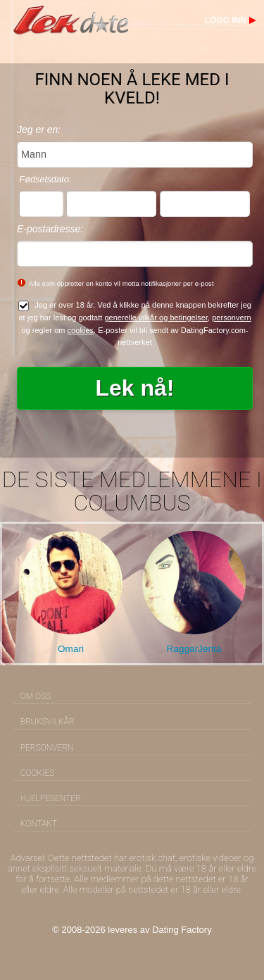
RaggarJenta (194, 649)
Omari (71, 649)
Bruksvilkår (48, 722)
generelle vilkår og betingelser (156, 318)
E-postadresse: (50, 229)
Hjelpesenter (51, 798)
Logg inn (226, 20)
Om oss (36, 696)
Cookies (37, 773)
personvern (231, 318)
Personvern (47, 748)
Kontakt (39, 824)
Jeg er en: (39, 130)
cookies (81, 330)
